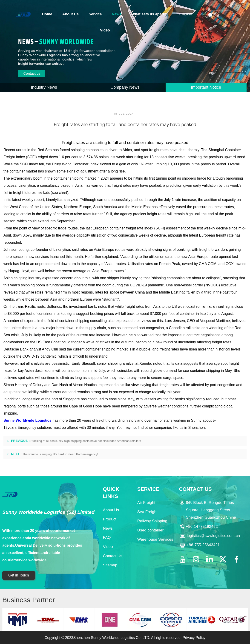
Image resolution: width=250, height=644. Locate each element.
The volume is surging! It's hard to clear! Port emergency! (60, 454)
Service (95, 14)
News (117, 14)
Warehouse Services (155, 539)
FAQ (107, 538)
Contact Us (112, 556)
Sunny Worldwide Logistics (28, 420)
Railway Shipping (152, 521)
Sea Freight (147, 512)
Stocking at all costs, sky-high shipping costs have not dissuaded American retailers (86, 441)
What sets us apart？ (150, 14)
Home (47, 14)
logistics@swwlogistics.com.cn (213, 536)
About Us (70, 14)
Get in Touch (19, 575)
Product (110, 519)
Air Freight (146, 503)
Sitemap (110, 565)
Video (105, 30)
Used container (150, 530)
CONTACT (219, 14)
